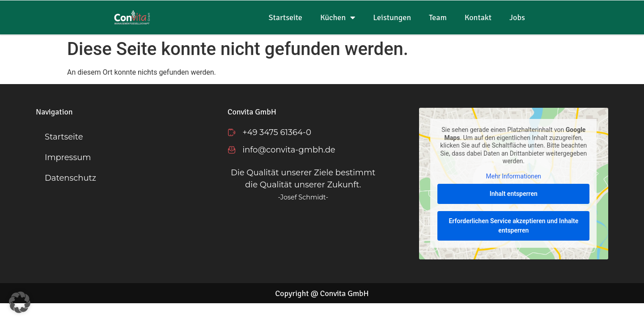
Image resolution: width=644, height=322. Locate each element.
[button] (20, 302)
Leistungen (392, 17)
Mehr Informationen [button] (514, 176)
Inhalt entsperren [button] (514, 194)
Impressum (68, 157)
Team (438, 17)
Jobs (517, 17)
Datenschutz (70, 178)
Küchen (338, 17)
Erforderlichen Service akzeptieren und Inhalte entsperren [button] (514, 226)
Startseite (286, 17)
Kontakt (478, 17)
